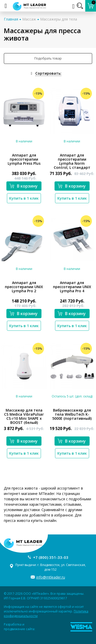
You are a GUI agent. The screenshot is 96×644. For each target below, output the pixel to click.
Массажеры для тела (59, 19)
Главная (11, 19)
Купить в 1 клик (24, 198)
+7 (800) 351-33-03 (51, 557)
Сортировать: (48, 73)
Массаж (29, 19)
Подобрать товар (48, 58)
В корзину (24, 186)
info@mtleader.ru (51, 577)
